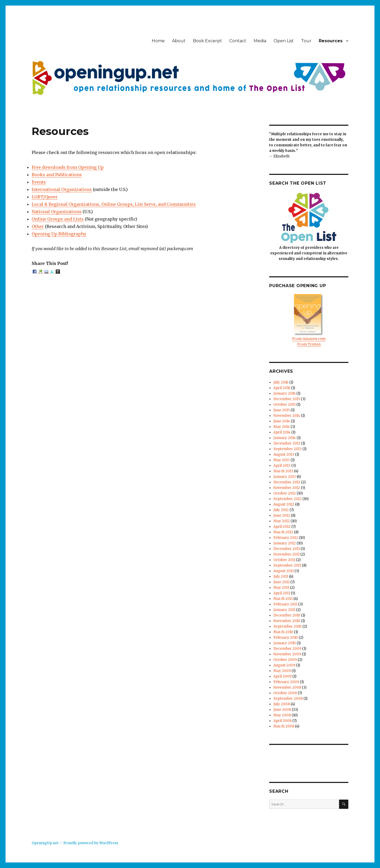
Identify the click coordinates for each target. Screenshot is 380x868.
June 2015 (282, 410)
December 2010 (287, 615)
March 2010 (283, 632)
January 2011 (284, 610)
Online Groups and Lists (58, 219)
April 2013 (282, 466)
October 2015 (284, 405)
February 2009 (286, 682)
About (179, 41)
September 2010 (288, 626)
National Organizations (57, 212)
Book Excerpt (207, 41)
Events (39, 182)
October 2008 (285, 693)
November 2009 (287, 654)
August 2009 (284, 665)
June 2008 (282, 710)
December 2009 (287, 649)
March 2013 (283, 471)
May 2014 (282, 427)
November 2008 (287, 687)
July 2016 (281, 382)
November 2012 (287, 488)
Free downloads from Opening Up (68, 167)
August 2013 (284, 454)
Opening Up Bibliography (59, 234)
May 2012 (282, 521)
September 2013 (288, 449)
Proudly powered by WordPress (91, 843)
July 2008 (282, 704)
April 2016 (282, 388)
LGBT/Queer (45, 197)
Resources (331, 41)
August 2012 (284, 504)
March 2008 (284, 726)
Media (260, 41)
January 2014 (285, 438)
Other (38, 226)
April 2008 (282, 721)
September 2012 (288, 499)
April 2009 (282, 676)
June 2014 (282, 421)
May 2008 (282, 715)
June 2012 (282, 515)
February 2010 (286, 638)
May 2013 (282, 460)
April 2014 (282, 432)
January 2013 (285, 477)
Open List (284, 41)
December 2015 (287, 399)
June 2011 (281, 582)
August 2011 (284, 571)
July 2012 (281, 510)
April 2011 (282, 593)
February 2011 (285, 604)
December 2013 (287, 443)
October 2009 (285, 660)
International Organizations (62, 189)
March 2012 (283, 532)
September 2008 (288, 699)
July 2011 (281, 577)
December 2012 (287, 482)
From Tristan (309, 344)
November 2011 (286, 554)
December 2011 (287, 549)
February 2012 (286, 538)
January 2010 (285, 643)
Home (158, 41)
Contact (238, 41)
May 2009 (282, 671)
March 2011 (283, 599)
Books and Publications (57, 175)
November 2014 (287, 416)
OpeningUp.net (45, 843)
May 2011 (281, 588)
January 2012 (285, 543)
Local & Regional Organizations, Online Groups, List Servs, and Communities (114, 204)
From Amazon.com (309, 339)
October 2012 (285, 493)
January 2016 (284, 393)
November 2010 (287, 621)
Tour (306, 41)
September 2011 (287, 565)
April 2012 (282, 527)
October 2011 (284, 560)
